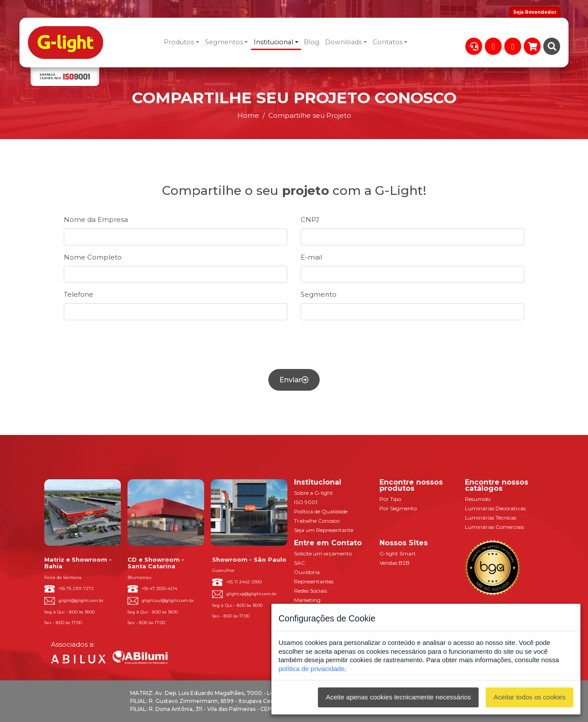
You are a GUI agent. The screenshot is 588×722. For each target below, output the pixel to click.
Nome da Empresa (96, 219)
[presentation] (294, 345)
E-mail (311, 257)
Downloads (343, 42)
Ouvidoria (307, 572)
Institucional (273, 42)
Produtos (179, 42)
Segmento (319, 294)
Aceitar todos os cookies (530, 697)
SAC (300, 563)
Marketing (307, 600)
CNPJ (310, 219)
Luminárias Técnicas (491, 518)
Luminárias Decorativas (495, 508)
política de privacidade (311, 669)
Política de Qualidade (321, 511)
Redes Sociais (310, 591)
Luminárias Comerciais (494, 527)
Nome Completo (93, 257)
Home (248, 115)
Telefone (79, 294)
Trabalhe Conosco (317, 521)
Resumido (478, 499)
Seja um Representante (324, 530)
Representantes (314, 581)
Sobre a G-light (313, 493)
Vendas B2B (395, 563)
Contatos (388, 42)
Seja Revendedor (535, 12)
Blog (311, 42)
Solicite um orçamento (323, 553)
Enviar (294, 380)
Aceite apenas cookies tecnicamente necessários (398, 697)
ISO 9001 (306, 502)
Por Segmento (398, 508)
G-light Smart (398, 553)
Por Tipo (390, 499)
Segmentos (224, 42)
